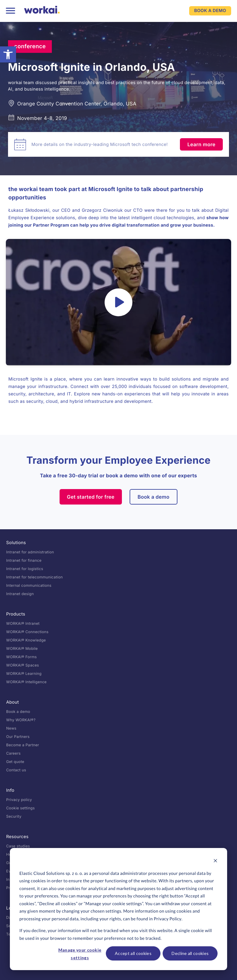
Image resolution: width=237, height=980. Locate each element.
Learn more (201, 144)
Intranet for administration (30, 552)
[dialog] (118, 909)
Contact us (16, 770)
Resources (17, 837)
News (11, 728)
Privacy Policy (168, 919)
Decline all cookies (190, 953)
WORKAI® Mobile (22, 648)
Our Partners (18, 737)
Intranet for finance (24, 560)
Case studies (18, 846)
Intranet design (20, 594)
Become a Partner (23, 745)
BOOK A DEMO (210, 11)
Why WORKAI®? (21, 720)
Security (14, 816)
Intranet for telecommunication (34, 577)
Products (16, 614)
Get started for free (91, 497)
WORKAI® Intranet (23, 623)
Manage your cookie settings (80, 954)
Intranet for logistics (25, 569)
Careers (13, 753)
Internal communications (29, 585)
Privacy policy (19, 800)
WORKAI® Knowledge (26, 640)
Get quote (15, 762)
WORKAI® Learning (24, 673)
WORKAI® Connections (27, 632)
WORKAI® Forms (21, 657)
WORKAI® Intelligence (26, 682)
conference (30, 47)
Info (10, 790)
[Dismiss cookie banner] (215, 861)
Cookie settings (21, 808)
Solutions (16, 543)
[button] (8, 54)
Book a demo (154, 497)
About (12, 702)
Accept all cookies (133, 953)
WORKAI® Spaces (23, 665)
